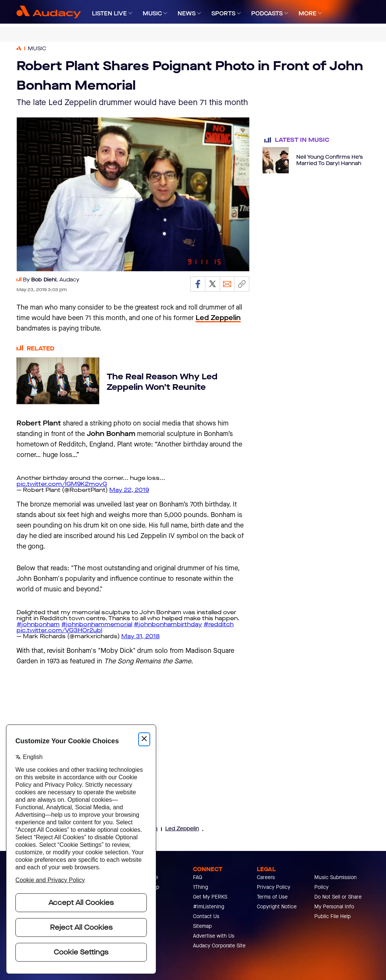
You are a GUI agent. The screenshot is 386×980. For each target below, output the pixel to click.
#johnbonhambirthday (168, 624)
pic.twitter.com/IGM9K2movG (62, 484)
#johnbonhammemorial (97, 624)
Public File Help (332, 916)
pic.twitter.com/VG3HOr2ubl (59, 630)
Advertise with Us (214, 936)
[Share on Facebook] (198, 284)
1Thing (201, 887)
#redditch (219, 624)
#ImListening (209, 907)
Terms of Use (272, 897)
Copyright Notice (277, 907)
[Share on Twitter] (213, 284)
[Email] (227, 284)
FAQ (198, 877)
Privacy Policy (274, 887)
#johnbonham (38, 624)
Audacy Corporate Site (219, 946)
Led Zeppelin (182, 829)
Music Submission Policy (335, 882)
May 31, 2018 (140, 636)
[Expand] (130, 13)
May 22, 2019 (129, 490)
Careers (266, 877)
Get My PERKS (210, 897)
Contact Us (206, 916)
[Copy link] (242, 284)
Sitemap (202, 926)
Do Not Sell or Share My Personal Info (338, 902)
